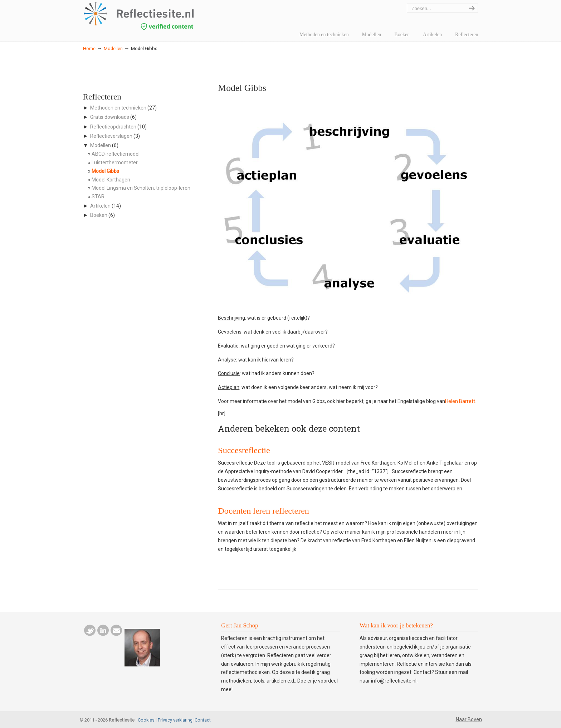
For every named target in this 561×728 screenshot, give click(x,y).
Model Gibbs (105, 171)
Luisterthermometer (115, 162)
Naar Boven (469, 719)
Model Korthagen (111, 180)
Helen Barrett (460, 401)
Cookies (146, 720)
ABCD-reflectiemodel (116, 154)
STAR (98, 196)
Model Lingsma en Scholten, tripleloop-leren (141, 188)
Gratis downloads (110, 117)
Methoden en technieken (118, 108)
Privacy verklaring (175, 720)
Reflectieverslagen (111, 136)
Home (89, 48)
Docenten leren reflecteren (264, 511)
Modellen (113, 48)
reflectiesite (158, 16)
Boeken (99, 215)
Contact (203, 720)
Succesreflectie (244, 450)
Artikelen (100, 206)
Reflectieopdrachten (113, 127)
